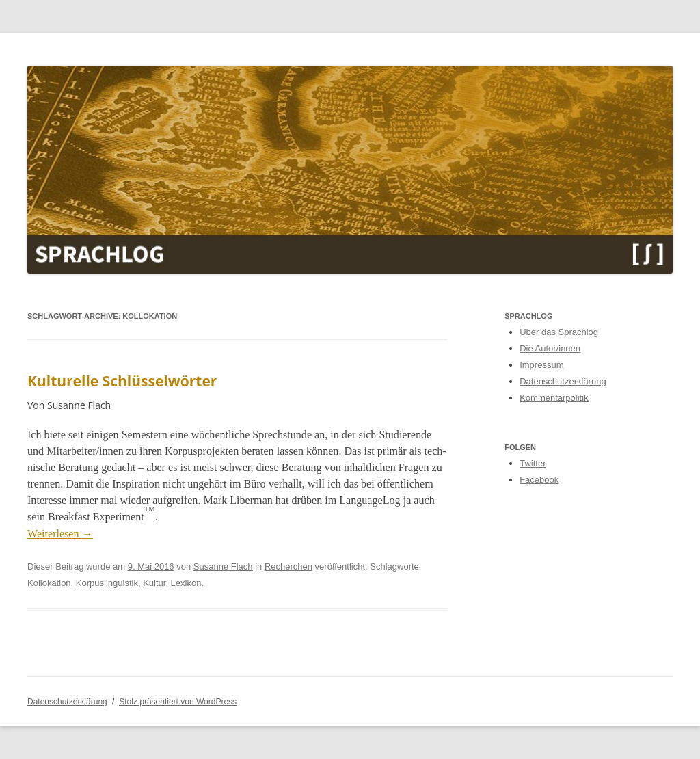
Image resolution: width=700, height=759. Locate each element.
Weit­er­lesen (60, 534)
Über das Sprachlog (559, 332)
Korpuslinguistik (107, 583)
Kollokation (49, 583)
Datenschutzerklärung (563, 381)
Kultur (154, 583)
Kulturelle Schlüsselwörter (122, 381)
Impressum (541, 365)
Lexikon (186, 583)
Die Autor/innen (550, 348)
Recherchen (288, 567)
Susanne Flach (223, 567)
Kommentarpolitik (554, 398)
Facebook (539, 480)
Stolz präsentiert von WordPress (178, 702)
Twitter (533, 463)
